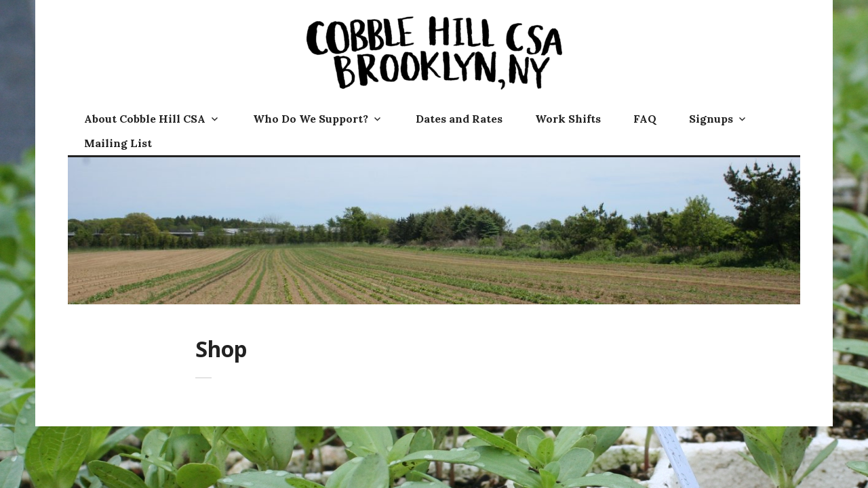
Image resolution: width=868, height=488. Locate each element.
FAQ (645, 119)
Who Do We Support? (311, 119)
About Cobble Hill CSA (145, 119)
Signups (711, 119)
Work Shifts (568, 119)
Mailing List (118, 143)
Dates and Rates (459, 119)
